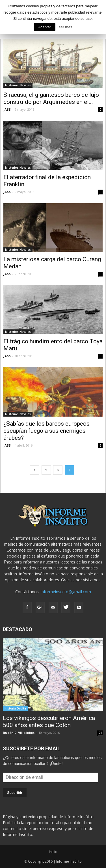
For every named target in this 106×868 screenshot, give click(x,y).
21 (100, 733)
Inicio (53, 852)
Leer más (64, 27)
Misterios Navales (18, 85)
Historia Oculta (15, 708)
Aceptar (45, 27)
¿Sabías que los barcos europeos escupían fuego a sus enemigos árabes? (46, 431)
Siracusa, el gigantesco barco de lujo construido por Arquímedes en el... (51, 98)
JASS (7, 109)
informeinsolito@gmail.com (66, 592)
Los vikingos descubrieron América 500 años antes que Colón (49, 722)
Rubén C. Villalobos (19, 733)
